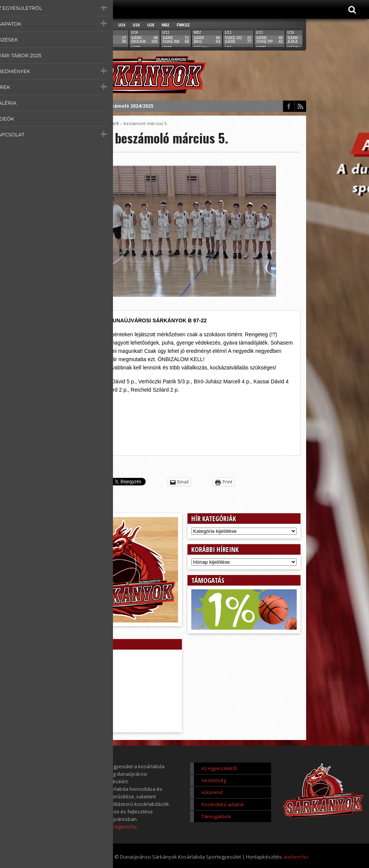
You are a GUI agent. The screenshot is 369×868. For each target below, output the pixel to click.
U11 (93, 25)
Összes (75, 25)
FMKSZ (183, 25)
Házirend (212, 792)
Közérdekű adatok (223, 804)
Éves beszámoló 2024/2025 (122, 106)
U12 (107, 25)
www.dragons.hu (117, 827)
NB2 (165, 25)
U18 (151, 25)
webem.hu (296, 857)
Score (97, 123)
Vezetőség (214, 780)
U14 (122, 25)
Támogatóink (216, 816)
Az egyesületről (219, 768)
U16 (136, 25)
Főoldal (78, 123)
